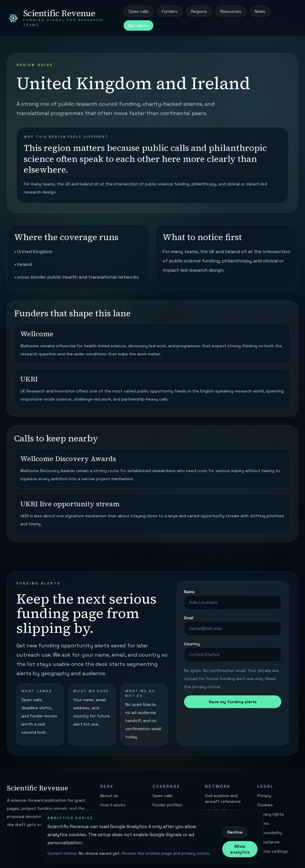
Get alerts (138, 25)
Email (189, 618)
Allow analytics (240, 849)
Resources (231, 11)
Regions (199, 11)
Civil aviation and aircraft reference (223, 798)
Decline (235, 832)
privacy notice (206, 687)
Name (189, 592)
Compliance (268, 842)
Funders (170, 11)
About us (109, 796)
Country (192, 644)
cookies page (159, 853)
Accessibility (270, 833)
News (260, 11)
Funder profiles (167, 805)
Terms (263, 823)
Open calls (139, 11)
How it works (113, 805)
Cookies (265, 805)
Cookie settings (273, 851)
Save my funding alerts (233, 702)
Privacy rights (271, 814)
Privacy (264, 796)
